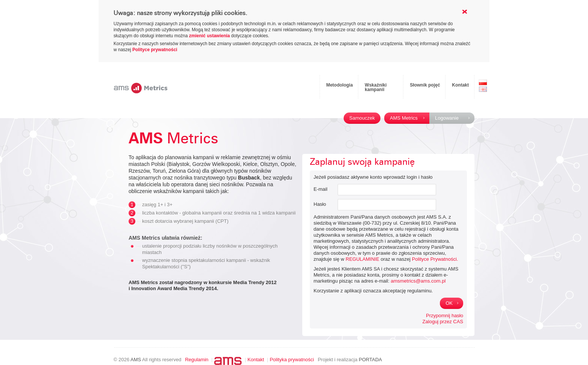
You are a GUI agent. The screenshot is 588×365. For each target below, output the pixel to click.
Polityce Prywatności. (435, 259)
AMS (136, 360)
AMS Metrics (404, 118)
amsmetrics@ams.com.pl (418, 281)
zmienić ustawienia (210, 36)
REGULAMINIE (362, 259)
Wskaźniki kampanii (376, 87)
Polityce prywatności (155, 50)
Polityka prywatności (292, 360)
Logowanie (447, 118)
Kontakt (460, 85)
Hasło (320, 204)
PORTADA (370, 360)
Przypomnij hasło (445, 316)
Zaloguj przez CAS (443, 322)
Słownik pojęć (425, 85)
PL (483, 82)
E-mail (321, 189)
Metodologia (340, 85)
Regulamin (197, 360)
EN (483, 89)
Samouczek (362, 118)
